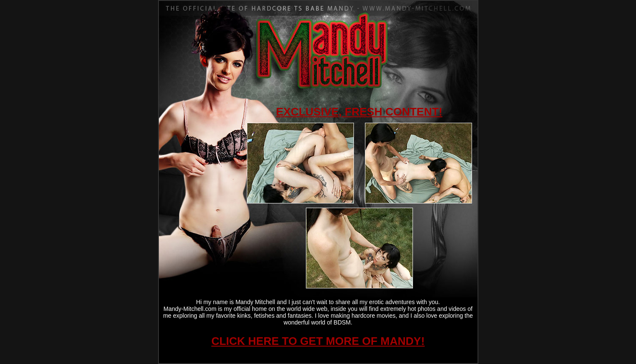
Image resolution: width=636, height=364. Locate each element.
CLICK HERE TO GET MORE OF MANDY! (318, 341)
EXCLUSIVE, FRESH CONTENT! (359, 112)
